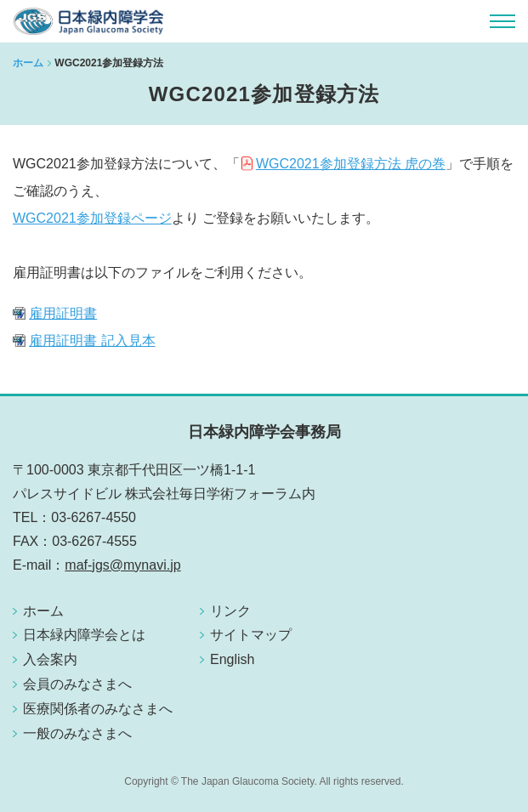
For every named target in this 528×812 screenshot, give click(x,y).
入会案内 (50, 659)
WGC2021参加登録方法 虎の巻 (351, 164)
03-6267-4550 (94, 517)
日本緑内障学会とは (84, 635)
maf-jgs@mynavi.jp (122, 565)
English (232, 659)
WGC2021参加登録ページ (92, 218)
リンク (230, 611)
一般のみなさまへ (77, 733)
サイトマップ (251, 635)
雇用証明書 (63, 313)
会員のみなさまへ (77, 684)
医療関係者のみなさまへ (98, 709)
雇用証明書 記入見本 (92, 341)
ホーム (28, 63)
